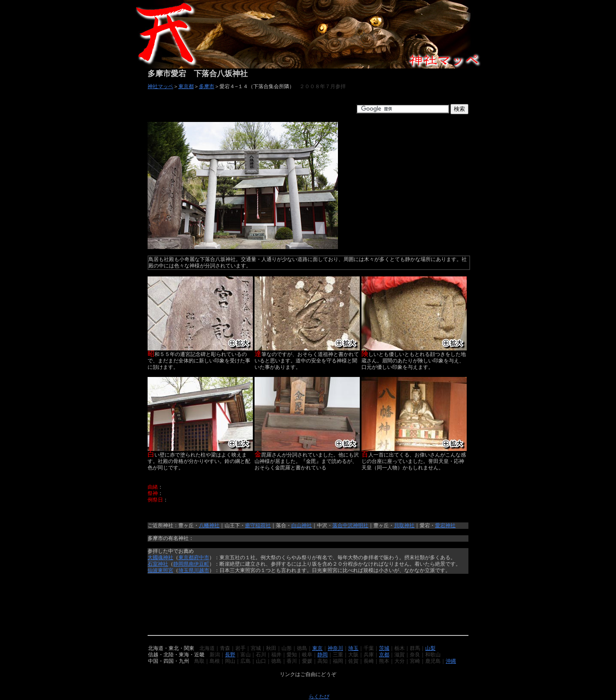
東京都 (186, 86)
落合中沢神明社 (350, 525)
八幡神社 (209, 525)
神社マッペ (160, 86)
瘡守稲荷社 (258, 525)
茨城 (384, 648)
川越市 (201, 570)
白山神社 (302, 525)
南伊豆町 (199, 564)
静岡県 (181, 564)
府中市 (201, 558)
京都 (384, 655)
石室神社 (158, 564)
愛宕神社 (445, 525)
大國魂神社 (160, 558)
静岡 (323, 655)
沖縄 (451, 661)
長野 (230, 655)
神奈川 (335, 648)
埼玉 (353, 648)
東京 (317, 648)
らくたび (319, 697)
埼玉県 (186, 570)
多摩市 (207, 86)
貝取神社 (404, 525)
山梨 (430, 648)
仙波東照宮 (160, 570)
